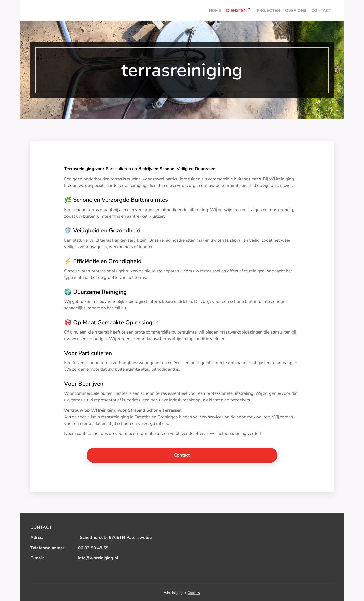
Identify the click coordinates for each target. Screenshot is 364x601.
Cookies (194, 593)
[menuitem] (289, 10)
